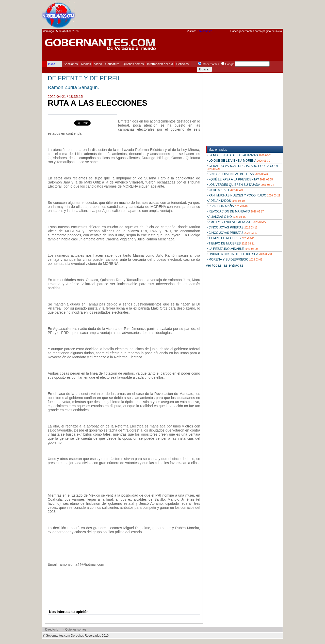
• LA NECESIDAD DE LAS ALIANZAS (239, 155)
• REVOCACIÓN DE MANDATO (235, 211)
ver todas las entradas (225, 265)
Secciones (71, 64)
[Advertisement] (191, 14)
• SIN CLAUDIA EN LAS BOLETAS (237, 174)
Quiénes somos (133, 64)
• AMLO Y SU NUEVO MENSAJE (236, 222)
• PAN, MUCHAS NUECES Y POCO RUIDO (243, 195)
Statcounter (205, 31)
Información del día (160, 64)
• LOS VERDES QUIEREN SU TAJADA (240, 185)
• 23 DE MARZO (225, 190)
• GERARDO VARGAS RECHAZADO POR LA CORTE (244, 167)
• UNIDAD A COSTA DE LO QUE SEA (239, 254)
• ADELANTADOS (226, 201)
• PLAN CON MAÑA (227, 206)
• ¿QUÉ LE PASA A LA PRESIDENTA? (240, 179)
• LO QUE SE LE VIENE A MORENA (238, 161)
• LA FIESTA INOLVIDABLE (232, 249)
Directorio (52, 630)
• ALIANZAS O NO (226, 217)
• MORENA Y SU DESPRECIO (234, 259)
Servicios (182, 64)
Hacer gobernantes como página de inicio (256, 31)
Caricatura (112, 64)
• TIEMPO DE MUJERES (231, 238)
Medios (86, 64)
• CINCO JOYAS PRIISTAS (232, 227)
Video (98, 64)
